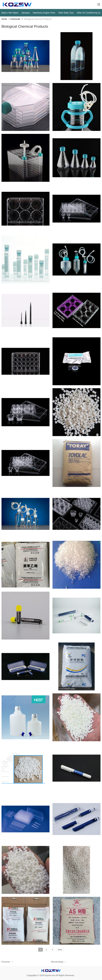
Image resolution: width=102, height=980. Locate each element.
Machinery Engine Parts (44, 13)
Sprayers (26, 13)
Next (60, 950)
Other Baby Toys (66, 13)
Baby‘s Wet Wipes (10, 13)
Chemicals (15, 19)
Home (4, 19)
